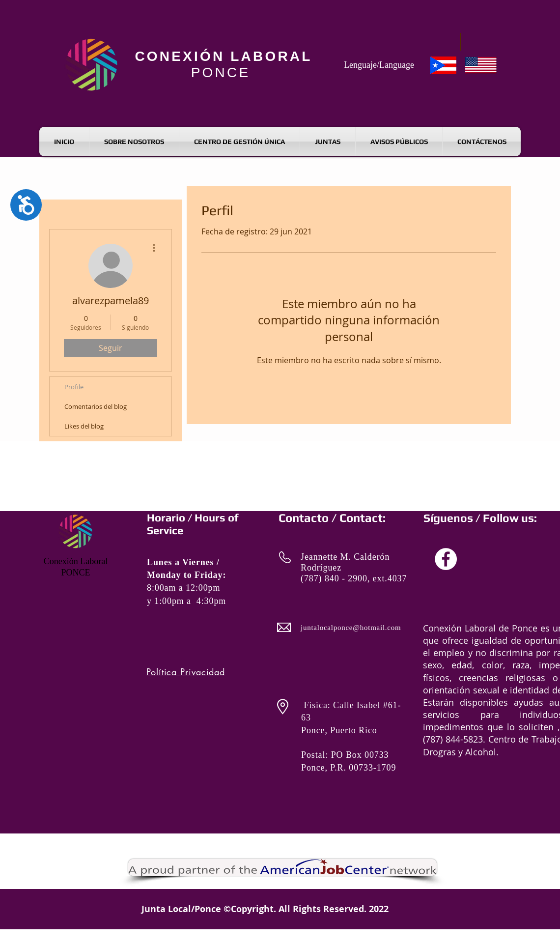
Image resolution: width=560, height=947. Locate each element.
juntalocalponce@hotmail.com (351, 628)
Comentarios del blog (96, 406)
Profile (74, 387)
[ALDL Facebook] (446, 559)
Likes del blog (84, 426)
